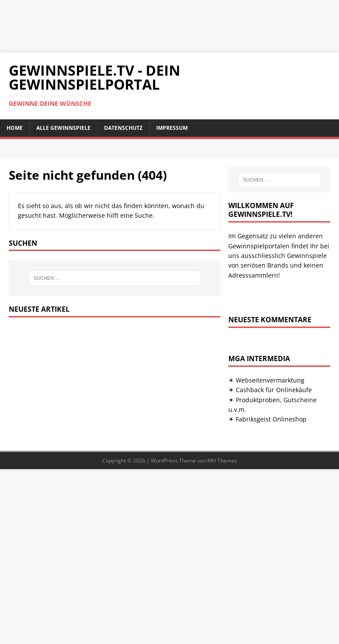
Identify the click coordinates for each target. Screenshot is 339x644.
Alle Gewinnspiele (63, 128)
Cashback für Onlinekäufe (274, 390)
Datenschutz (123, 128)
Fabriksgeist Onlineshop (271, 419)
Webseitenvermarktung (270, 380)
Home (15, 128)
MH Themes (222, 461)
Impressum (172, 128)
